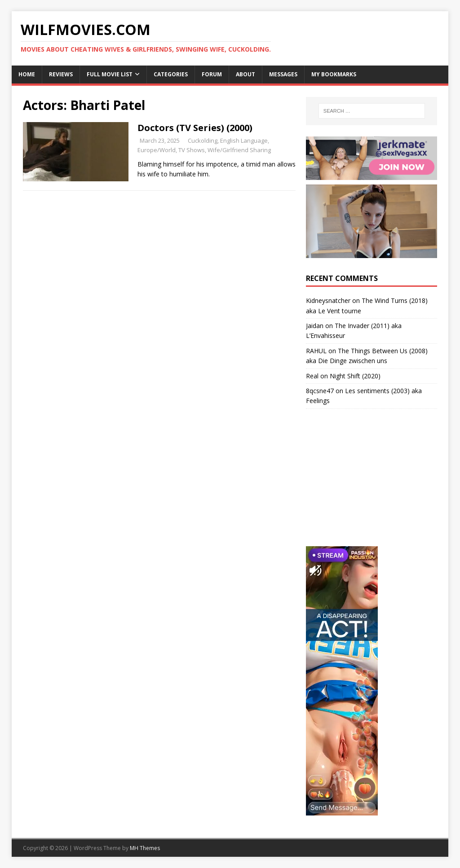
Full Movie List (110, 74)
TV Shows (192, 150)
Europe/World (157, 150)
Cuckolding (203, 140)
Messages (283, 74)
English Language (244, 140)
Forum (212, 74)
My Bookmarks (334, 74)
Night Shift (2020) (355, 376)
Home (27, 74)
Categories (171, 74)
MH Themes (145, 848)
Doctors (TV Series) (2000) (195, 128)
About (245, 74)
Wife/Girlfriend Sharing (239, 150)
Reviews (61, 74)
